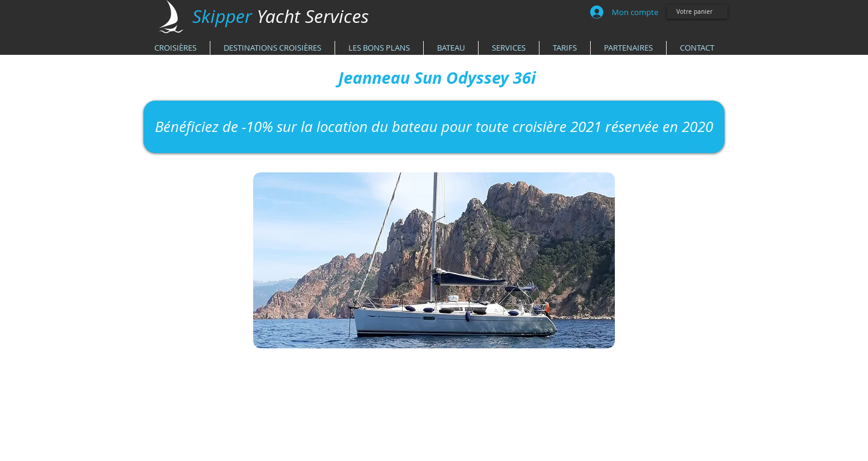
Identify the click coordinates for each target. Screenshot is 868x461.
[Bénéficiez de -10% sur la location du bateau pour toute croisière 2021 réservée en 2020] (434, 127)
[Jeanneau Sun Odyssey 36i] (437, 78)
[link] (699, 11)
